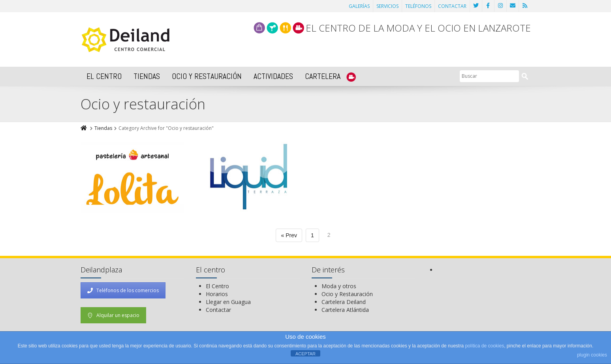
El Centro (217, 286)
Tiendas (103, 128)
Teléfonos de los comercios (123, 290)
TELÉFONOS (418, 6)
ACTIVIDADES (273, 76)
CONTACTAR (452, 6)
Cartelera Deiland (344, 302)
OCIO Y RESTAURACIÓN (207, 76)
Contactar (218, 310)
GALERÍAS (359, 6)
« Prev (289, 235)
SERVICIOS (387, 6)
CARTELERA (330, 76)
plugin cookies (592, 355)
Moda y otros (339, 286)
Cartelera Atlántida (345, 310)
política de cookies (484, 346)
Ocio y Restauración (347, 294)
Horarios (217, 294)
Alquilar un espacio (113, 315)
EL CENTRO (104, 76)
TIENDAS (147, 76)
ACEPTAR (305, 354)
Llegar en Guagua (228, 302)
